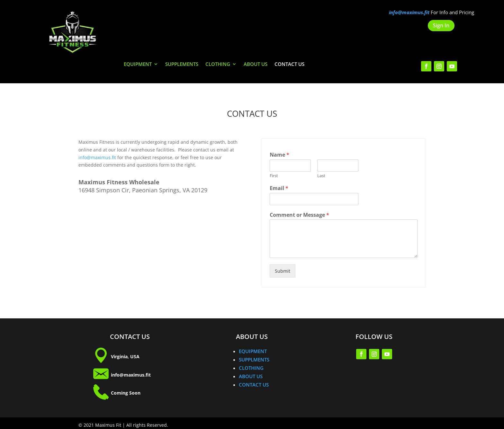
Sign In (441, 25)
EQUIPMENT (138, 64)
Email (279, 188)
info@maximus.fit (97, 157)
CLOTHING (218, 64)
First (274, 176)
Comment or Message (299, 215)
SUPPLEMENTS (182, 64)
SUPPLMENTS (254, 360)
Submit (283, 271)
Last (321, 176)
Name (279, 155)
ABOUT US (256, 64)
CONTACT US (289, 64)
